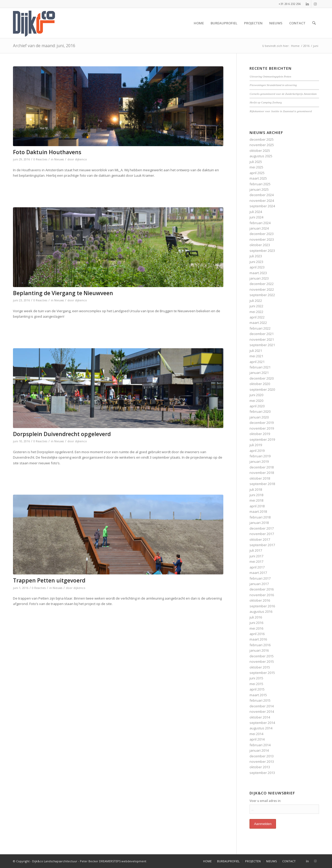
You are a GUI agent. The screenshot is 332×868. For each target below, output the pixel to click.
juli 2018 (256, 489)
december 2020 (262, 378)
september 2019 (262, 439)
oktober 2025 (260, 151)
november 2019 (262, 428)
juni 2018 (256, 495)
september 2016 (262, 606)
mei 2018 (256, 500)
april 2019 (257, 451)
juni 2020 (256, 395)
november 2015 (262, 661)
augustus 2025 (261, 156)
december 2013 (262, 756)
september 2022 (262, 295)
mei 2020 (256, 401)
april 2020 (257, 406)
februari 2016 (260, 645)
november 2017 (262, 534)
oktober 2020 (260, 384)
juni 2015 (256, 678)
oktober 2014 (260, 717)
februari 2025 (260, 184)
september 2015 (262, 673)
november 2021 (262, 339)
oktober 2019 (260, 434)
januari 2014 (259, 750)
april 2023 (257, 267)
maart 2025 (258, 178)
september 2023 (262, 251)
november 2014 (262, 712)
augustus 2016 (261, 611)
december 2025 (262, 139)
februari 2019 (260, 456)
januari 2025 (259, 189)
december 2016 (262, 589)
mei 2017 (256, 561)
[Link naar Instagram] (315, 4)
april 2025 (257, 173)
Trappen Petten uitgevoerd (49, 580)
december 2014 (262, 706)
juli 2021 (256, 351)
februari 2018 (260, 517)
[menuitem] (199, 23)
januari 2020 (259, 417)
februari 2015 (260, 700)
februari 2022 (260, 328)
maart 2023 (258, 273)
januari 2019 (259, 461)
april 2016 (257, 634)
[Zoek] (314, 23)
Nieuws (59, 159)
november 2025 (262, 145)
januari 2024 (259, 228)
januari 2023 (259, 278)
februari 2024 (260, 223)
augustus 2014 (261, 728)
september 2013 (262, 773)
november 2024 (262, 201)
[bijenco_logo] (34, 23)
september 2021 (262, 345)
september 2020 (262, 389)
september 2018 (262, 484)
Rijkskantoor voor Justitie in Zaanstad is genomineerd (281, 111)
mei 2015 (256, 684)
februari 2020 (260, 411)
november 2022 (262, 289)
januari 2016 (259, 650)
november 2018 (262, 473)
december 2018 (262, 467)
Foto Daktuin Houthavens (47, 152)
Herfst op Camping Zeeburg (266, 102)
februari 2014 (260, 745)
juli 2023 (256, 256)
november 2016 (262, 595)
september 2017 (262, 545)
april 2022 (257, 317)
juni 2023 (256, 262)
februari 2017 (260, 578)
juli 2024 (256, 212)
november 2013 (262, 762)
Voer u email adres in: (265, 801)
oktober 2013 (260, 767)
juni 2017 (256, 556)
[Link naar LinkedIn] (307, 4)
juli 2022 (256, 301)
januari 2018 (259, 523)
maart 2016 (258, 639)
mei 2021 (256, 356)
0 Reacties (40, 159)
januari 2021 (259, 373)
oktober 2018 (260, 478)
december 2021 (262, 334)
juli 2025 (256, 162)
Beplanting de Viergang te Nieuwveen (63, 293)
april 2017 (257, 567)
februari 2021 (260, 367)
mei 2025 (256, 167)
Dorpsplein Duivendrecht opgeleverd (62, 434)
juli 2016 (256, 617)
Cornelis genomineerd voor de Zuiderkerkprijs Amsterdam (283, 94)
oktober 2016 (260, 600)
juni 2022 (256, 306)
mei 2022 (256, 312)
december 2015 (262, 656)
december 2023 (262, 234)
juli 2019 (256, 445)
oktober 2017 (260, 539)
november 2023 (262, 239)
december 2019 (262, 423)
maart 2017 (258, 573)
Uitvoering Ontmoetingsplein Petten (270, 76)
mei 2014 (256, 734)
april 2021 (257, 362)
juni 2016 (256, 623)
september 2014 (262, 723)
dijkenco (81, 159)
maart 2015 (258, 695)
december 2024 (262, 195)
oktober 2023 (260, 245)
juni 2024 (256, 217)
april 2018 (257, 506)
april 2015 (257, 689)
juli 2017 (256, 550)
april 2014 (257, 739)
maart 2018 (258, 511)
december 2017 (262, 528)
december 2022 (262, 284)
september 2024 (262, 206)
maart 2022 (258, 323)
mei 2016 (256, 628)
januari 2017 (259, 584)
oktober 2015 (260, 667)
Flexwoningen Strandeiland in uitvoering (273, 85)
